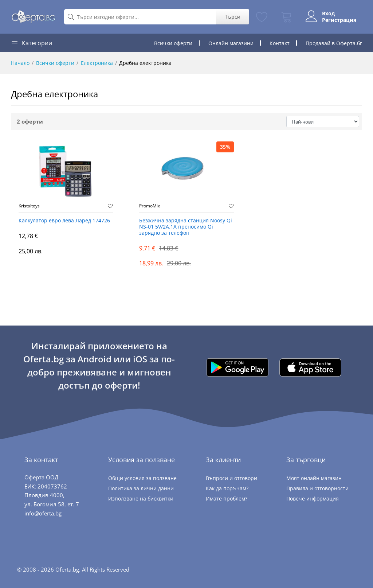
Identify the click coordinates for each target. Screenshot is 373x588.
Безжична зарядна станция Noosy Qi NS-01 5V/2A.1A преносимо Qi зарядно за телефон (186, 227)
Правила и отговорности (317, 488)
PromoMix (150, 206)
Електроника (97, 63)
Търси (233, 17)
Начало (20, 63)
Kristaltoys (29, 206)
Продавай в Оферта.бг (334, 43)
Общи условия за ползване (142, 478)
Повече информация (313, 499)
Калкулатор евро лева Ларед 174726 (64, 221)
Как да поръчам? (227, 488)
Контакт (280, 43)
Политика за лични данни (141, 488)
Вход (328, 13)
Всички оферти (173, 43)
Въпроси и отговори (231, 478)
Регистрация (339, 20)
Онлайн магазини (231, 43)
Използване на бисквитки (141, 499)
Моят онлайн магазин (314, 478)
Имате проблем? (227, 499)
